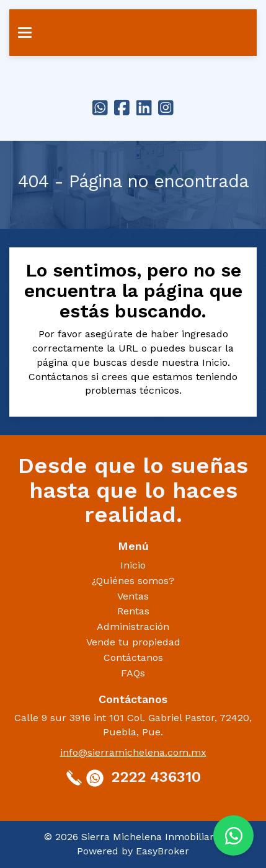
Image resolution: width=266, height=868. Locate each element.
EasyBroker (162, 851)
